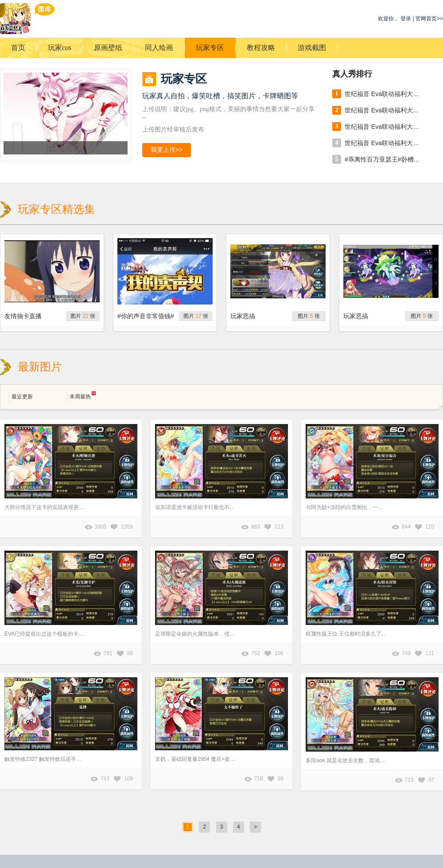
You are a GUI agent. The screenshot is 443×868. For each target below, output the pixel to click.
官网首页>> (429, 19)
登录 (406, 19)
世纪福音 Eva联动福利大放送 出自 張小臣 (385, 94)
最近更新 (22, 397)
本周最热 (83, 395)
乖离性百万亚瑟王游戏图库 (27, 19)
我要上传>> (167, 150)
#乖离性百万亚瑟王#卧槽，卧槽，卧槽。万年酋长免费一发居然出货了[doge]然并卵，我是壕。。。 (385, 159)
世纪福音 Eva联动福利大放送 (385, 110)
